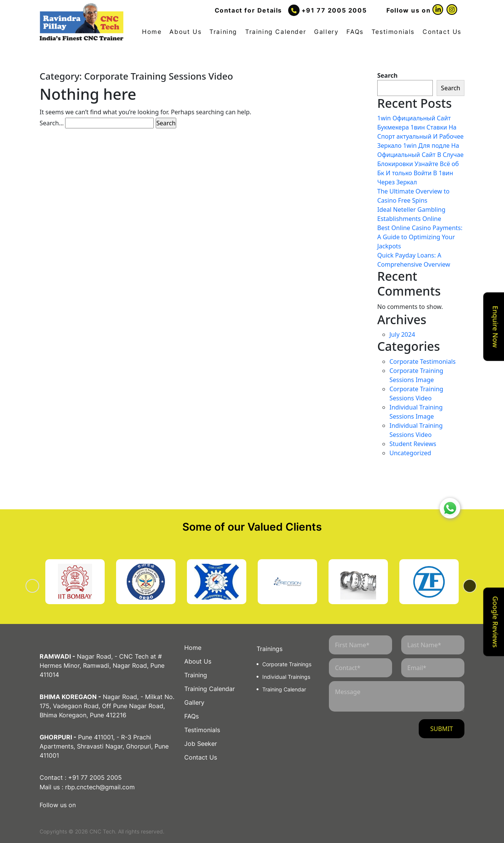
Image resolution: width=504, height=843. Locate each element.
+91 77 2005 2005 (334, 10)
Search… (52, 123)
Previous (42, 586)
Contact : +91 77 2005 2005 (81, 777)
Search (387, 75)
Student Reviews (413, 444)
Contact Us (442, 32)
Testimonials (393, 32)
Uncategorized (410, 453)
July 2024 (402, 334)
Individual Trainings (286, 677)
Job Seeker (201, 744)
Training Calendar (210, 689)
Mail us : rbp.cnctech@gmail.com (87, 786)
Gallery (326, 32)
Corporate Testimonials (423, 362)
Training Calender (276, 32)
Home (152, 32)
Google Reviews (496, 622)
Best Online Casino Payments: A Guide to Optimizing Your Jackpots (420, 237)
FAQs (355, 32)
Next (462, 586)
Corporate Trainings (287, 664)
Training (223, 32)
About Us (185, 32)
